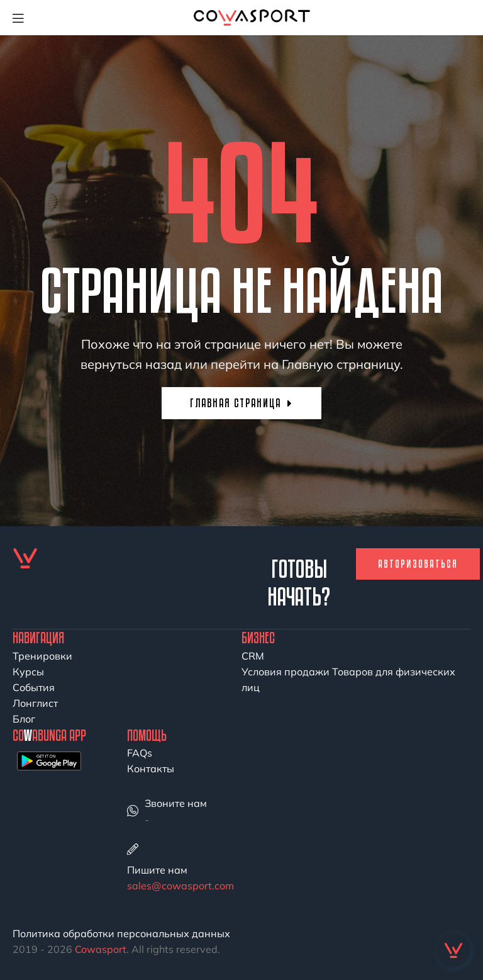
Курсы (28, 672)
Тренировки (42, 656)
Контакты (151, 769)
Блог (24, 719)
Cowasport (101, 949)
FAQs (140, 753)
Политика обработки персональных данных (121, 933)
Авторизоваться (418, 564)
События (34, 687)
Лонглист (35, 703)
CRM (253, 656)
